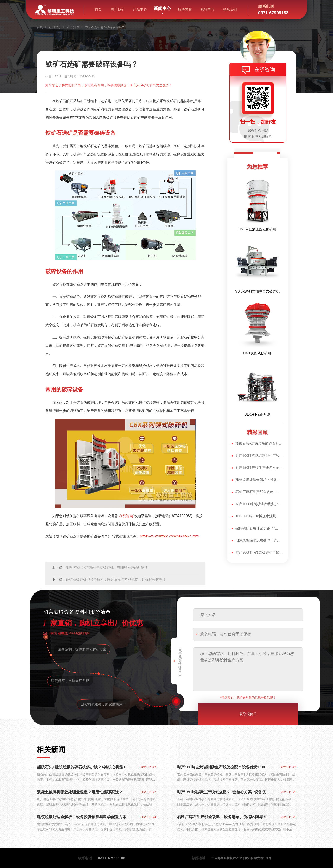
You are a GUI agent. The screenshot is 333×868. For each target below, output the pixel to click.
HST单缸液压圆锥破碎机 (257, 229)
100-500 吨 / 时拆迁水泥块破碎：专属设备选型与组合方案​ (259, 516)
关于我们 (118, 9)
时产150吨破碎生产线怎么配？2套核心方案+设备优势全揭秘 (259, 468)
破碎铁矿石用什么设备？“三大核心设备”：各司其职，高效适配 (259, 528)
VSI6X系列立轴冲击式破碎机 (257, 291)
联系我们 (230, 9)
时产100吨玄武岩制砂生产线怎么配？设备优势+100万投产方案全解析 (259, 456)
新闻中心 (162, 9)
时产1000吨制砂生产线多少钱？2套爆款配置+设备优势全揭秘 (259, 504)
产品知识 (73, 27)
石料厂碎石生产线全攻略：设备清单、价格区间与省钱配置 (259, 492)
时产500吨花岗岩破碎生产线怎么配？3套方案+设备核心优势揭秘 (259, 552)
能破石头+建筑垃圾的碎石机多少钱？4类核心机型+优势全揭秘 (259, 443)
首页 (98, 9)
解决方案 (185, 9)
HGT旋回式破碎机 (257, 353)
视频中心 (207, 9)
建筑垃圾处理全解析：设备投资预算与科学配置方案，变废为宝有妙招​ (259, 480)
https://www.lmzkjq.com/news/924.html (169, 536)
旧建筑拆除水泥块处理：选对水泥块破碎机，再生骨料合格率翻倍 (259, 540)
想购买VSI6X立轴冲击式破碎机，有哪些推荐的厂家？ (107, 568)
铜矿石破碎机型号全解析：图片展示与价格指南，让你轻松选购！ (116, 579)
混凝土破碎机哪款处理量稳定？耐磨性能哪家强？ (80, 792)
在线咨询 (265, 69)
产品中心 (140, 9)
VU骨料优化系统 (257, 415)
